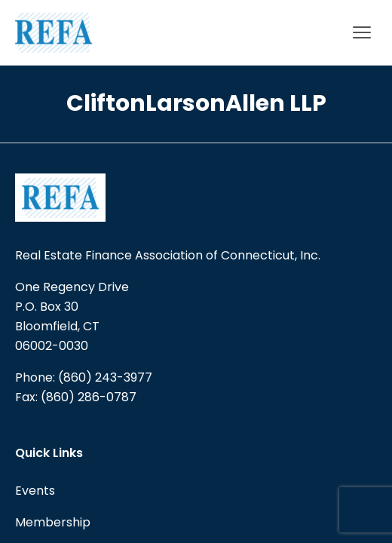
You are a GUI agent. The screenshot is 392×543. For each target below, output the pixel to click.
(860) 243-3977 (105, 377)
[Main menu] (362, 32)
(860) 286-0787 (89, 397)
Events (35, 491)
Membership (53, 522)
